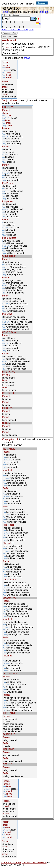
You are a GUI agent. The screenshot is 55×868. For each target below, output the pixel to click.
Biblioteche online (10, 36)
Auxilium (43, 12)
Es (38, 24)
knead (27, 58)
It (38, 19)
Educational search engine (24, 12)
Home (5, 12)
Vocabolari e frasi (9, 33)
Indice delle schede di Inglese (17, 30)
